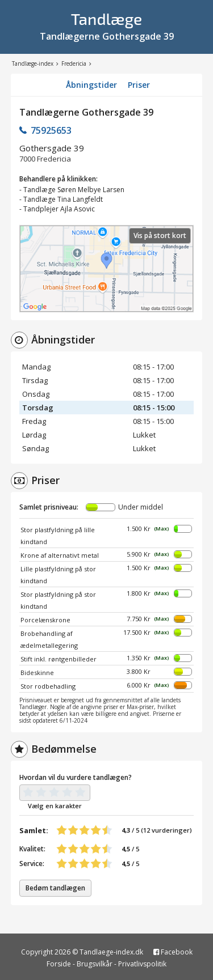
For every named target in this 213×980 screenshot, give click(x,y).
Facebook (173, 952)
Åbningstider (91, 85)
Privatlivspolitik (142, 964)
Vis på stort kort (160, 236)
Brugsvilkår (95, 964)
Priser (139, 85)
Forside (59, 964)
